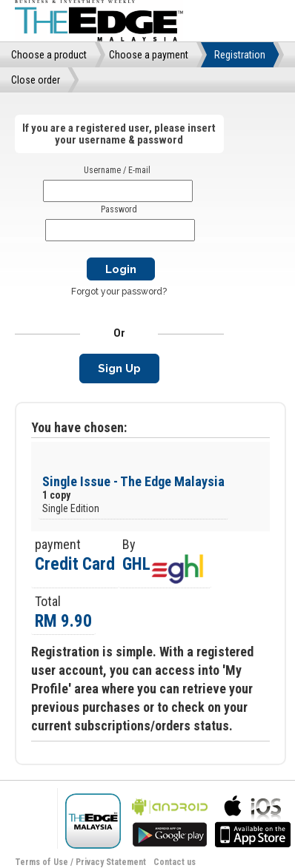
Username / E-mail (117, 170)
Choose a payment (149, 55)
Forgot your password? (119, 292)
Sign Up (119, 369)
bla (170, 820)
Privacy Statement (111, 862)
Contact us (175, 862)
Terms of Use (42, 862)
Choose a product (49, 55)
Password (119, 209)
